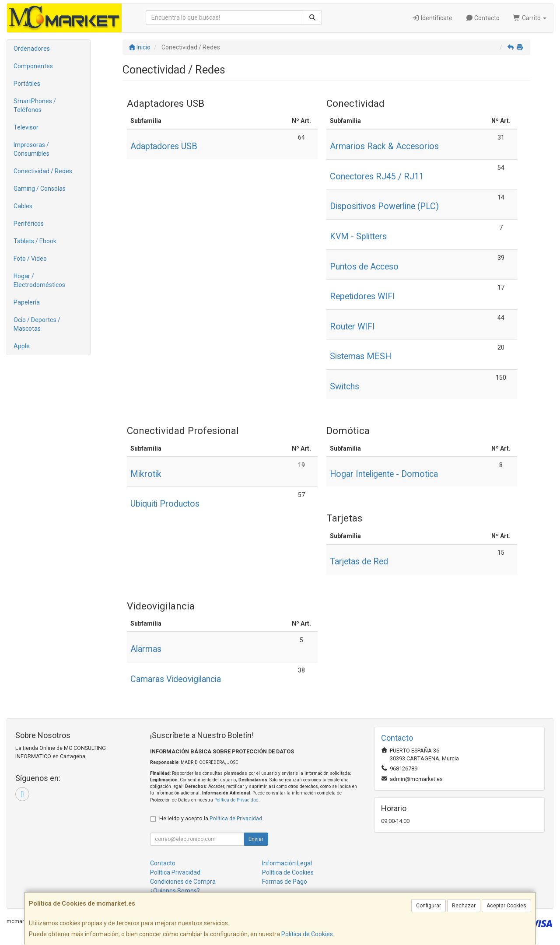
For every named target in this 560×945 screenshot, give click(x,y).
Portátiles (27, 84)
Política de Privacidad (236, 800)
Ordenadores (32, 49)
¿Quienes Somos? (175, 891)
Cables (23, 206)
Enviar (256, 839)
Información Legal (287, 863)
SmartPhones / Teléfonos (35, 105)
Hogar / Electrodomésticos (39, 280)
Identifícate (432, 18)
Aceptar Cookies (506, 906)
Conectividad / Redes (43, 171)
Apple (22, 346)
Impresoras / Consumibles (31, 149)
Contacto (483, 18)
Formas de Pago (285, 882)
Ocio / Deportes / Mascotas (37, 324)
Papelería (27, 302)
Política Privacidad (175, 872)
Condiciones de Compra (183, 882)
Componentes (33, 66)
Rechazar (464, 906)
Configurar (429, 906)
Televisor (26, 127)
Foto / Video (30, 259)
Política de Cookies (307, 934)
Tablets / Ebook (35, 241)
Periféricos (29, 224)
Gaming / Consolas (40, 189)
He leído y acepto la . (211, 818)
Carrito (530, 18)
